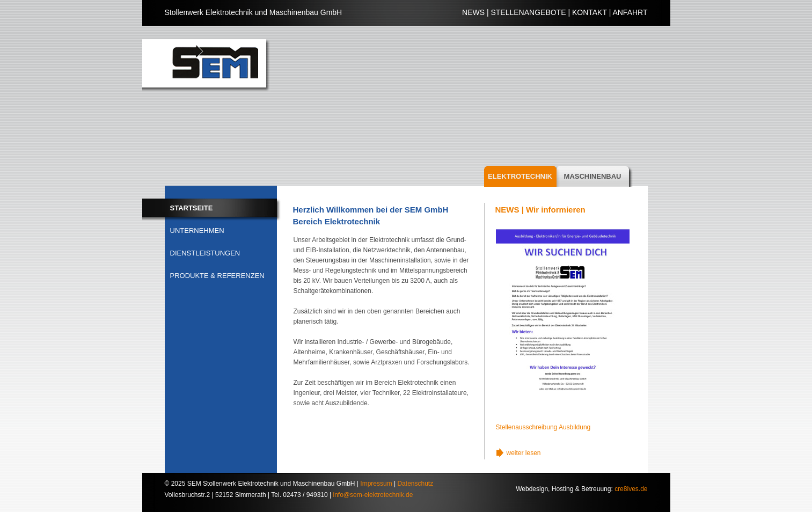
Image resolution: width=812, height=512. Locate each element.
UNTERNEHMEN (197, 231)
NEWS (473, 12)
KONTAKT (590, 12)
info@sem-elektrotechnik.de (373, 495)
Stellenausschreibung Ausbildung (543, 427)
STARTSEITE (192, 208)
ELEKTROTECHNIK (520, 176)
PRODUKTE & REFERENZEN (217, 276)
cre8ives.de (631, 489)
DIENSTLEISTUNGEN (205, 253)
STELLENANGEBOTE (528, 12)
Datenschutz (415, 484)
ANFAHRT (630, 12)
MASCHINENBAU (593, 176)
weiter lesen (524, 453)
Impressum (376, 484)
